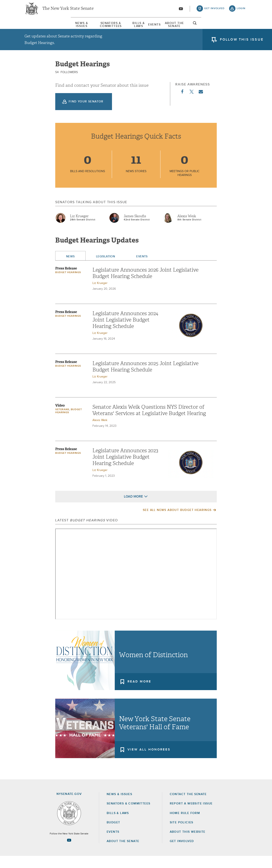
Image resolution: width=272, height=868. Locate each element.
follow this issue (242, 44)
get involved (214, 11)
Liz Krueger (79, 228)
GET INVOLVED (182, 853)
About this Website (188, 844)
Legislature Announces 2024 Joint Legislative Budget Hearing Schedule (125, 332)
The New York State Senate (68, 11)
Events (170, 27)
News (70, 268)
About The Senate (209, 27)
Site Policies (182, 834)
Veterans (62, 421)
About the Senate (123, 853)
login (241, 11)
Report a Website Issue (191, 816)
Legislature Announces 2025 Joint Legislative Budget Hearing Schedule (145, 379)
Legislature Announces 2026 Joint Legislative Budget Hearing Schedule (145, 285)
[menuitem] (37, 27)
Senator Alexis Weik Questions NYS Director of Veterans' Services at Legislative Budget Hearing (149, 422)
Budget (113, 834)
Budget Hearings (68, 284)
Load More (133, 508)
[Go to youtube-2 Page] (69, 852)
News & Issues (37, 27)
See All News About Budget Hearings (177, 522)
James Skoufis (135, 228)
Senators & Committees (88, 27)
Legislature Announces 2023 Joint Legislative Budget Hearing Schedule (125, 469)
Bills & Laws (137, 27)
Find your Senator (86, 113)
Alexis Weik (187, 228)
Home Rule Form (185, 825)
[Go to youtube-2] (181, 11)
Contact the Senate (188, 806)
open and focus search (241, 28)
